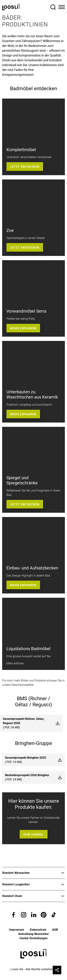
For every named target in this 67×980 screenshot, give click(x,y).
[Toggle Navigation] (62, 7)
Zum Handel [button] (34, 834)
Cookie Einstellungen (33, 938)
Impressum (17, 930)
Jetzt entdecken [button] (25, 167)
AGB (55, 930)
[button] (14, 915)
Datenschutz (38, 930)
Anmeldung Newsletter (33, 934)
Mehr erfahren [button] (23, 328)
